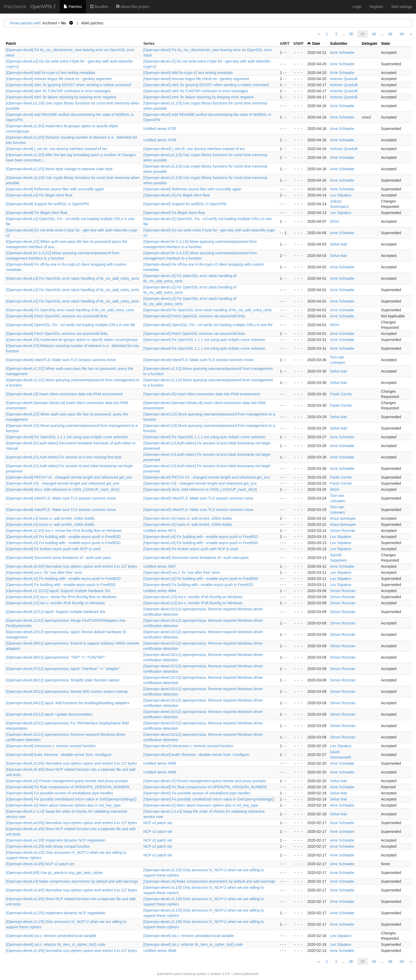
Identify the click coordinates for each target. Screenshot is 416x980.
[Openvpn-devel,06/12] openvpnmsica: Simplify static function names (63, 680)
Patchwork (15, 7)
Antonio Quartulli (344, 79)
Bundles (99, 7)
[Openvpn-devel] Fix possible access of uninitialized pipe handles (59, 793)
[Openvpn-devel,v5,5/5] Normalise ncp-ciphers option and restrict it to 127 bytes (71, 763)
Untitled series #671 (160, 531)
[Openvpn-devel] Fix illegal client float (37, 213)
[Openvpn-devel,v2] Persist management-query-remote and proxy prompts (67, 781)
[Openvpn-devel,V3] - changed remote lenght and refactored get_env (62, 483)
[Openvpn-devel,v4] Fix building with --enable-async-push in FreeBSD (63, 537)
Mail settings (402, 7)
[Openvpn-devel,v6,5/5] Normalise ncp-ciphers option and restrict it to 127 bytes (71, 566)
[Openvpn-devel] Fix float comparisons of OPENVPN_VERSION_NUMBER (68, 787)
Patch (11, 43)
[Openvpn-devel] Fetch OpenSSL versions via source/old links (57, 316)
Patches (73, 7)
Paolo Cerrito (341, 394)
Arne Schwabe (342, 52)
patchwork (165, 974)
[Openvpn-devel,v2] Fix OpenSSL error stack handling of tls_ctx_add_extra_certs (72, 290)
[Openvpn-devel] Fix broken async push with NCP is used (53, 549)
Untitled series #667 (160, 566)
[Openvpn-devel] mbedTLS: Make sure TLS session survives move (61, 360)
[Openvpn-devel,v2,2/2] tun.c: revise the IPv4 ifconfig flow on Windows (64, 531)
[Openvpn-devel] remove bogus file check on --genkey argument (59, 79)
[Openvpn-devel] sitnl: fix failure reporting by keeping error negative (61, 97)
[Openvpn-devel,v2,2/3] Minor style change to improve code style (59, 169)
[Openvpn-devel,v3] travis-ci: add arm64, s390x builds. (51, 518)
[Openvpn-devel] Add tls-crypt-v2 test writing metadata (50, 73)
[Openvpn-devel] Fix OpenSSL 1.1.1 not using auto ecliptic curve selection (204, 340)
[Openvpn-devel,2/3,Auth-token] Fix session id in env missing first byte (64, 457)
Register (376, 7)
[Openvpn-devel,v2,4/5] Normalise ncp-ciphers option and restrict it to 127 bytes (71, 951)
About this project (133, 7)
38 (351, 34)
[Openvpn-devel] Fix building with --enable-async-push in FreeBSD (61, 585)
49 (402, 34)
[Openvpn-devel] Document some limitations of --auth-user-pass (59, 558)
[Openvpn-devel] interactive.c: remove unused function (51, 746)
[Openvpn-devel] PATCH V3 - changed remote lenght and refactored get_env (69, 477)
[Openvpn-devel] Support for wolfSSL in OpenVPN (47, 204)
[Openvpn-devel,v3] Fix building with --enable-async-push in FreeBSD (63, 543)
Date (316, 43)
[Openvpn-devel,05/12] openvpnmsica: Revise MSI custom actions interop (67, 692)
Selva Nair (339, 244)
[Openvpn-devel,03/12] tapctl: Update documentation (49, 714)
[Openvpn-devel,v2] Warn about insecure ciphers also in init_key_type (63, 805)
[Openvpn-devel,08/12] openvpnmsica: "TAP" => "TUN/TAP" (55, 657)
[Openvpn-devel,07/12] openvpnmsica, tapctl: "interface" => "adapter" (63, 669)
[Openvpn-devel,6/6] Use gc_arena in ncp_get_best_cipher (54, 873)
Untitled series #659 (160, 772)
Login (357, 7)
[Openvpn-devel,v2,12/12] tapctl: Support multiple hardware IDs (58, 591)
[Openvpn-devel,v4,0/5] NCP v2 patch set (40, 864)
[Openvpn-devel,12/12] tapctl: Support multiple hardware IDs (56, 612)
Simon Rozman (343, 531)
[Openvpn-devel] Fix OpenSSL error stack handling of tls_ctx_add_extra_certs (70, 310)
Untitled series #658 (160, 763)
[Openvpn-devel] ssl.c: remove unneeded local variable (51, 936)
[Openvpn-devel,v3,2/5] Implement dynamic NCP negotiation (56, 913)
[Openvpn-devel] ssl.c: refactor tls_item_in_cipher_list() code (56, 944)
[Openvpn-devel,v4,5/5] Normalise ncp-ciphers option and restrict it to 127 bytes (71, 823)
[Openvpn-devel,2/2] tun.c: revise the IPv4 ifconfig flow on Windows (61, 597)
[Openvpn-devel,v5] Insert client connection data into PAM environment (64, 394)
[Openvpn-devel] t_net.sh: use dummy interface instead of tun (57, 149)
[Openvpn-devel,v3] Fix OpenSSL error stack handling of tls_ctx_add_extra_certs (72, 278)
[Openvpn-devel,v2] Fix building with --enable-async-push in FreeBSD (63, 579)
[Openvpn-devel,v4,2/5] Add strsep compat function (48, 846)
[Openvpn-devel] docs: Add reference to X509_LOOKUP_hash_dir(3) (63, 489)
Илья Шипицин (343, 518)
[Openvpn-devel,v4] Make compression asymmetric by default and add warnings (72, 881)
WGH (335, 221)
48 (390, 34)
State (385, 43)
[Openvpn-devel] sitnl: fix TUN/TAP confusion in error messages (58, 91)
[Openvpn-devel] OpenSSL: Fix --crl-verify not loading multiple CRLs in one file (70, 325)
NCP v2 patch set (158, 823)
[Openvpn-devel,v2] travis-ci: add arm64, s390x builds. (51, 524)
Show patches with (25, 23)
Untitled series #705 (160, 129)
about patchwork (246, 974)
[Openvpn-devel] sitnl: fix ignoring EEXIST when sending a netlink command (68, 85)
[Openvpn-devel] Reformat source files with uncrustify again (55, 189)
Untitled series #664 (160, 591)
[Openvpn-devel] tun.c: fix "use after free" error (44, 572)
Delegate (370, 43)
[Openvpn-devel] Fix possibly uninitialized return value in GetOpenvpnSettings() (71, 799)
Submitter (339, 43)
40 (374, 34)
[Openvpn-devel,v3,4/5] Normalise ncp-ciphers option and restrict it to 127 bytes (71, 890)
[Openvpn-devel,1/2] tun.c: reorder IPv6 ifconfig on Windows (193, 597)
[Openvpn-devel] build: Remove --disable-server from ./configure (59, 755)
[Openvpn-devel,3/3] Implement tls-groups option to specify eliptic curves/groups (72, 340)
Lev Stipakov (341, 195)
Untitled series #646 (160, 951)
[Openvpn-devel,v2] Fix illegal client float (39, 195)
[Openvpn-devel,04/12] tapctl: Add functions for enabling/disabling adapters (68, 703)
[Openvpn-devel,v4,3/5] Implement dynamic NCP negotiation (56, 840)
